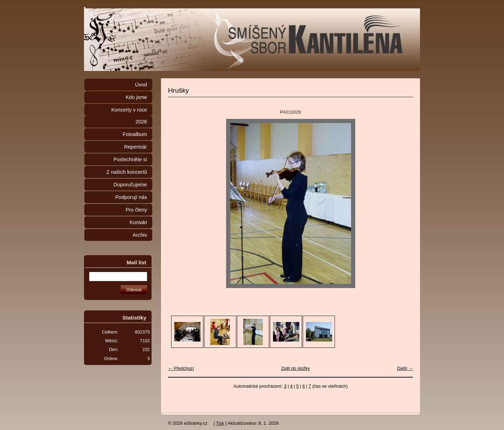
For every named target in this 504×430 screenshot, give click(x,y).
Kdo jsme (136, 97)
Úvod (141, 85)
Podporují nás (131, 197)
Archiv (140, 235)
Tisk (220, 423)
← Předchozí (181, 368)
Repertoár (136, 147)
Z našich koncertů (127, 172)
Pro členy (136, 210)
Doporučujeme (130, 185)
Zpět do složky (296, 368)
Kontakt (138, 222)
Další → (405, 368)
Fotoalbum (135, 134)
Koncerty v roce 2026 (129, 116)
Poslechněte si (130, 159)
